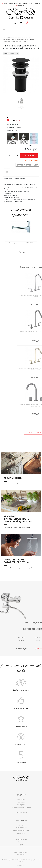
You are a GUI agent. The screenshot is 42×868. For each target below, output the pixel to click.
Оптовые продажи (21, 836)
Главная (5, 38)
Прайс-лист (21, 841)
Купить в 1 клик (31, 161)
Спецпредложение (21, 816)
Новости (21, 848)
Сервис (21, 850)
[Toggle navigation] (4, 30)
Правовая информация (21, 839)
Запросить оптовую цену (27, 165)
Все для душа (21, 810)
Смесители (21, 808)
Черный (13, 120)
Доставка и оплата (21, 845)
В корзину (29, 156)
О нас (21, 833)
